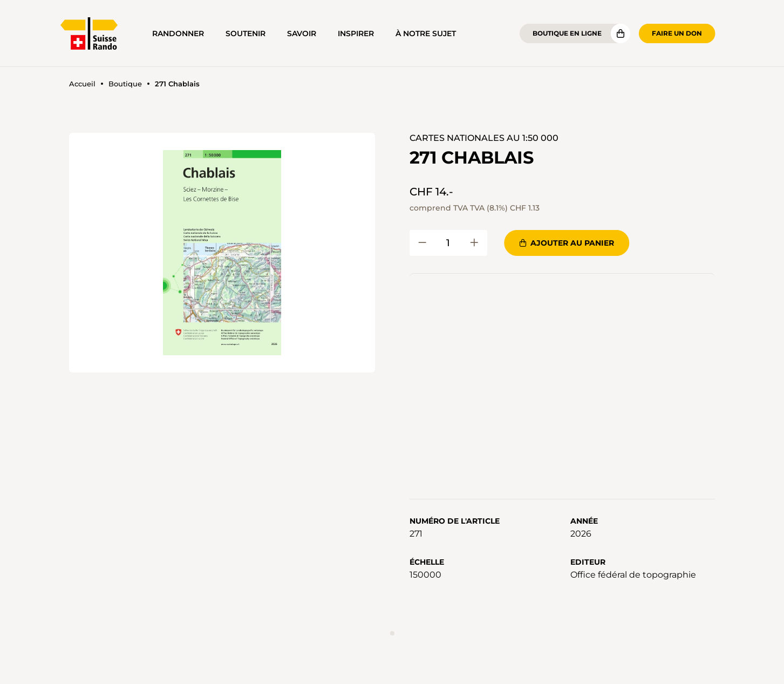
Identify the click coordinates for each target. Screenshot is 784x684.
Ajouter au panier (567, 243)
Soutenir (246, 33)
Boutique (125, 84)
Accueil (82, 84)
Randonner (178, 33)
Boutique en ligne (567, 33)
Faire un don (677, 33)
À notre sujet (426, 33)
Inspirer (356, 33)
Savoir (302, 33)
